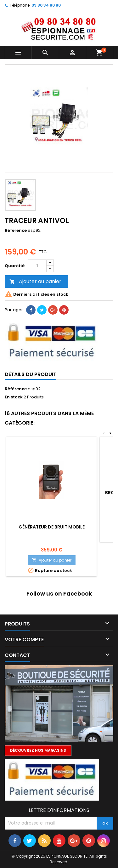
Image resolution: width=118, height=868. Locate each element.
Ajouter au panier (35, 281)
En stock (14, 397)
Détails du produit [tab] (31, 374)
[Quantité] (37, 266)
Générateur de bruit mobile (52, 527)
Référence (16, 231)
